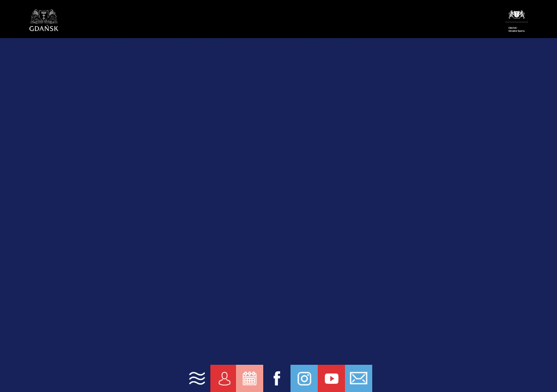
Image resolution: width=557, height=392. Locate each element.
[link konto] (224, 378)
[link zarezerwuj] (250, 378)
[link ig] (304, 378)
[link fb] (277, 378)
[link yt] (331, 378)
